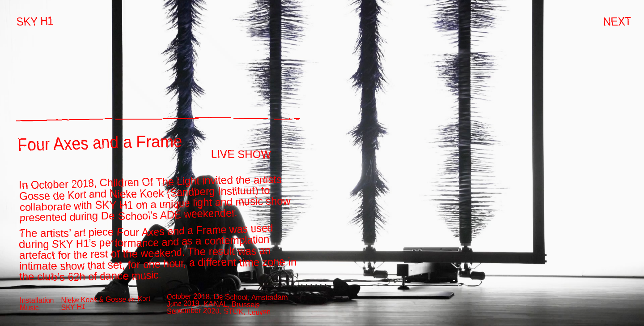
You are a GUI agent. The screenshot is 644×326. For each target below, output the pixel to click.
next (615, 19)
